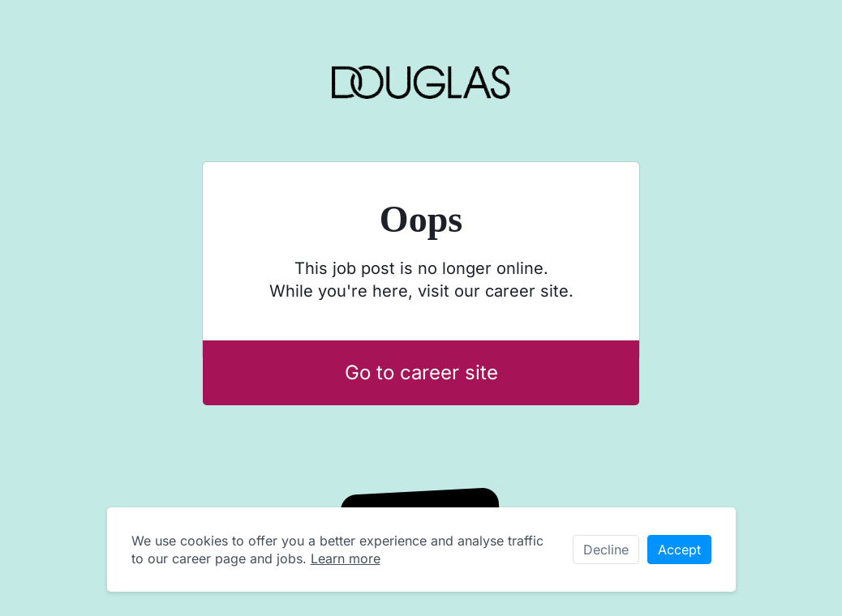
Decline (606, 550)
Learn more (346, 558)
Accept (679, 550)
